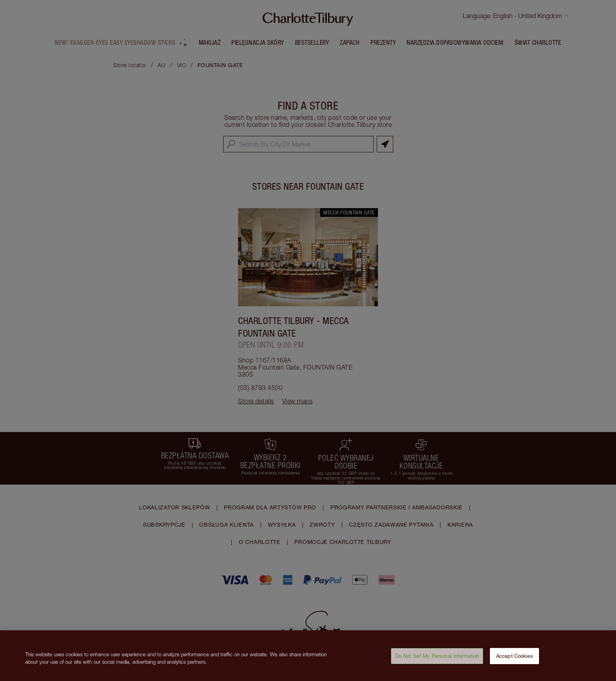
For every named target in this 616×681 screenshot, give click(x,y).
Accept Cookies (515, 658)
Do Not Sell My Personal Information (437, 658)
